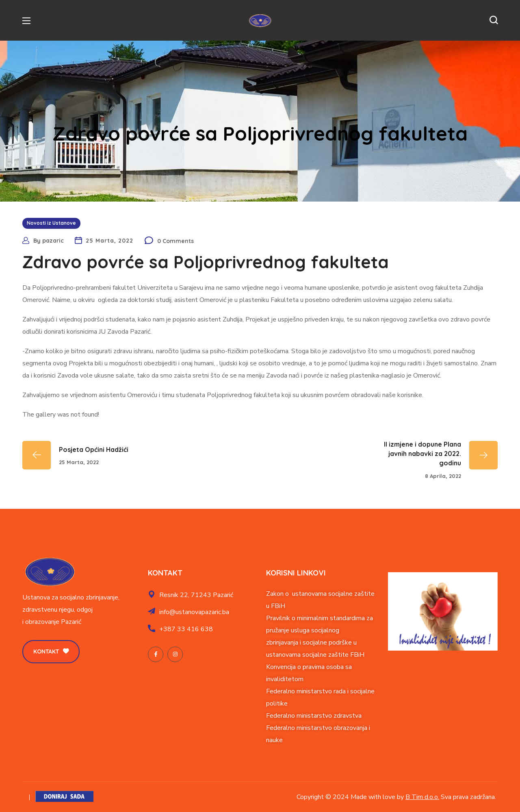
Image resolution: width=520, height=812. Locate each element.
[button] (494, 20)
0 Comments (175, 241)
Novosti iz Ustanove (51, 223)
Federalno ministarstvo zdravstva (314, 716)
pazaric (53, 241)
